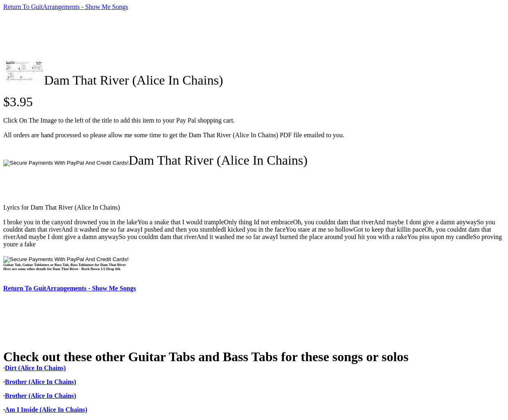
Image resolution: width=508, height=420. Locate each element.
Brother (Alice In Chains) (40, 382)
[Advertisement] (152, 36)
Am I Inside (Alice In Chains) (46, 410)
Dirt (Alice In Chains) (35, 368)
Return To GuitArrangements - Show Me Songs (66, 7)
